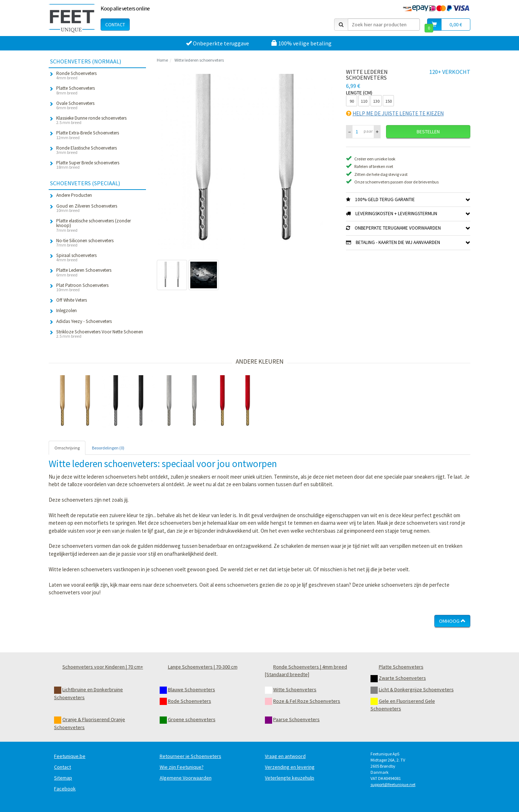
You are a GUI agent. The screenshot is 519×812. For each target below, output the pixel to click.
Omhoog (452, 621)
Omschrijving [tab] (67, 448)
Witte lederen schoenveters (199, 60)
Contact (115, 25)
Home (162, 60)
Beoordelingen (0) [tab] (108, 448)
